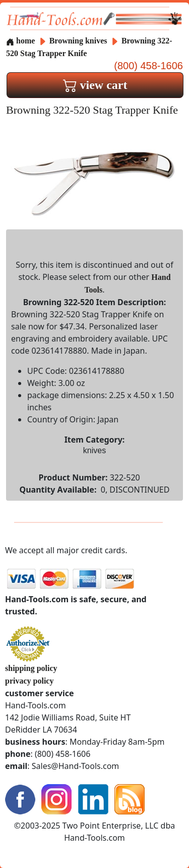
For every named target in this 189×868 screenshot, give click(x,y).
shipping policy (31, 668)
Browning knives (78, 41)
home (20, 41)
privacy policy (29, 681)
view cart (95, 85)
